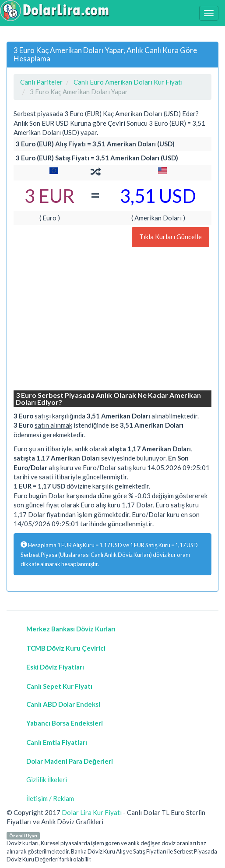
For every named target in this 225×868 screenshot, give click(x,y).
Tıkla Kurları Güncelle (171, 237)
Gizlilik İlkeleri (47, 779)
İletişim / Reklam (50, 798)
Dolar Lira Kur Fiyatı (92, 812)
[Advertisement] (112, 320)
